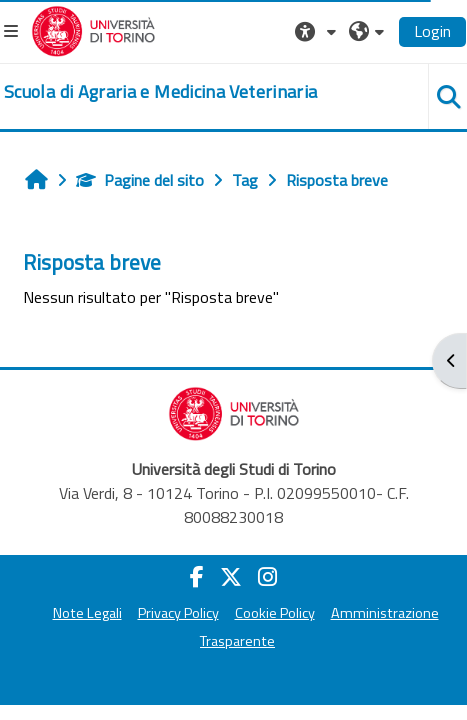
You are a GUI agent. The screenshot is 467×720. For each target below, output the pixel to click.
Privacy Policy (178, 613)
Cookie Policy (275, 613)
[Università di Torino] (93, 29)
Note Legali (87, 613)
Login (432, 31)
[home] (160, 92)
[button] (318, 31)
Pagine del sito (140, 180)
